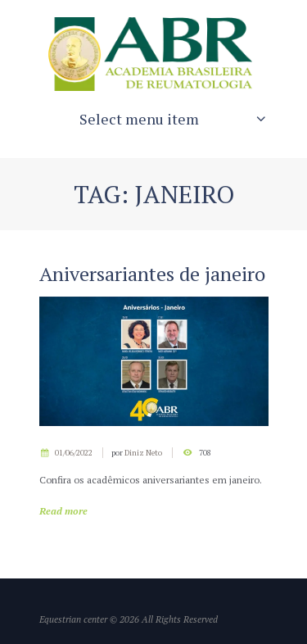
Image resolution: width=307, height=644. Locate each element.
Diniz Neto (143, 453)
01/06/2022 (74, 453)
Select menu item (139, 119)
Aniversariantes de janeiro (152, 274)
